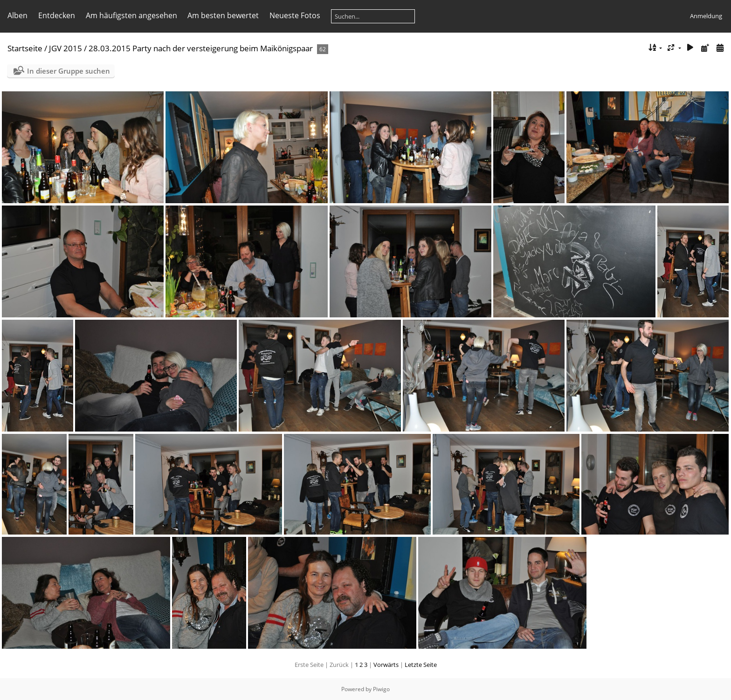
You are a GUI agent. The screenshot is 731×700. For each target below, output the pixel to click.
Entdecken (57, 15)
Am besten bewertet (223, 15)
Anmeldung (706, 16)
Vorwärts (386, 665)
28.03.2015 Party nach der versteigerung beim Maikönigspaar (201, 48)
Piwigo (381, 689)
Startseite (25, 48)
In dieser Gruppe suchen (69, 71)
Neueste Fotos (295, 15)
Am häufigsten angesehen (131, 15)
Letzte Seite (421, 665)
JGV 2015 (66, 48)
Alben (17, 15)
